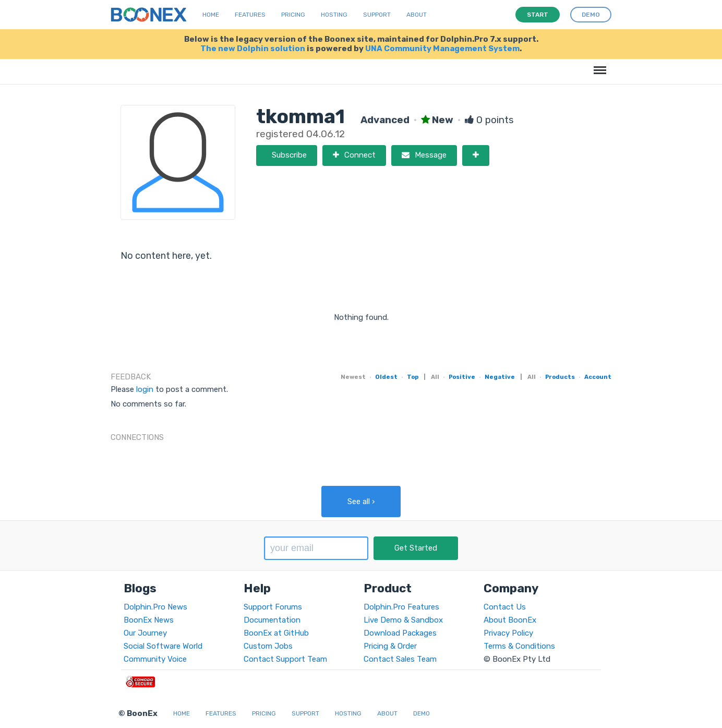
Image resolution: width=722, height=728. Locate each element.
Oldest (386, 377)
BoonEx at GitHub (276, 633)
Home (211, 15)
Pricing (293, 15)
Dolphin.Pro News (155, 607)
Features (250, 15)
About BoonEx (510, 620)
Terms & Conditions (519, 646)
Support (377, 15)
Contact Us (505, 607)
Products (560, 377)
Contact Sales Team (400, 659)
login (145, 389)
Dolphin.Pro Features (401, 607)
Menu (598, 65)
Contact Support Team (285, 659)
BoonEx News (149, 620)
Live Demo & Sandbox (403, 620)
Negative (500, 377)
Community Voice (155, 659)
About (417, 15)
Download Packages (400, 633)
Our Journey (145, 633)
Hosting (334, 15)
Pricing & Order (390, 646)
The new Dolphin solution (253, 49)
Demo (422, 713)
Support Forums (273, 607)
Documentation (272, 620)
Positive (462, 377)
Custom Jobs (268, 646)
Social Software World (163, 646)
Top (413, 377)
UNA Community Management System (442, 49)
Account (598, 377)
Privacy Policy (508, 633)
